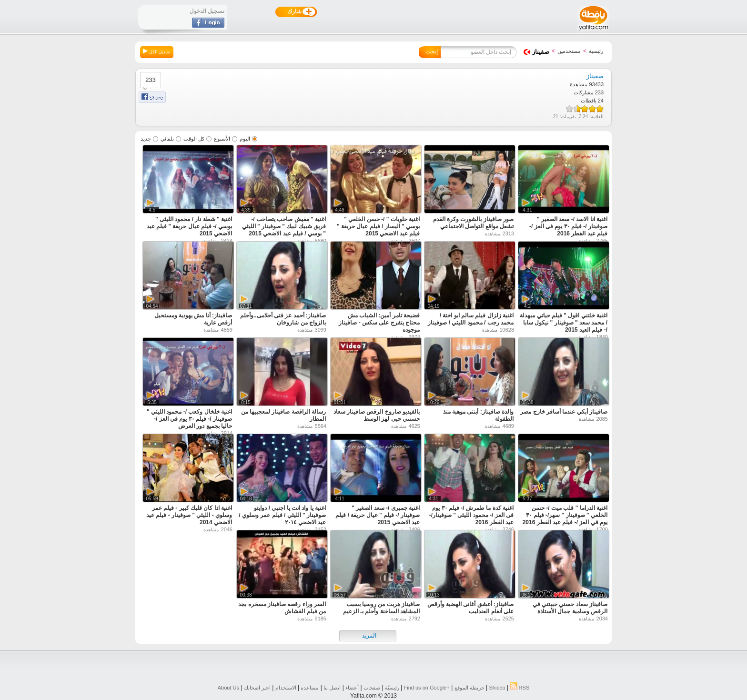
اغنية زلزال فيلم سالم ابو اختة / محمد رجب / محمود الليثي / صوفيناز (471, 319)
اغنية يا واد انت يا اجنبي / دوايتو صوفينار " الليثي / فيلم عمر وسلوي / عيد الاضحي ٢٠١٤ (282, 515)
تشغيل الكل (157, 51)
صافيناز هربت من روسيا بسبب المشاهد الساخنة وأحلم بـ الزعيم (381, 608)
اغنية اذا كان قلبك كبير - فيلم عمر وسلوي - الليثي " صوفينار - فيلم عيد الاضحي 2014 (189, 515)
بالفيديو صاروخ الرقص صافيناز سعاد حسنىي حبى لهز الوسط (377, 415)
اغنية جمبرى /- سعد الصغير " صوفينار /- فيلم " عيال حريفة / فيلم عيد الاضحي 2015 (378, 515)
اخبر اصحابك (257, 688)
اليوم (245, 139)
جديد (146, 139)
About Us (228, 688)
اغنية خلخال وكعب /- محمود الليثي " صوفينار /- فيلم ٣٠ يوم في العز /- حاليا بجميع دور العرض (189, 419)
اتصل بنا (332, 688)
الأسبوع (222, 139)
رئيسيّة (392, 688)
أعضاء (352, 688)
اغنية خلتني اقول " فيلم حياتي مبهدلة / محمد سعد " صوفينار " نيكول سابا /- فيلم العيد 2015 (564, 323)
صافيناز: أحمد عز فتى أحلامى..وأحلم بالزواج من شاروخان (283, 319)
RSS (520, 688)
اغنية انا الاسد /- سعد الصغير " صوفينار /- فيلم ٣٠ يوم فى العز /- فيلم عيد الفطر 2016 (568, 226)
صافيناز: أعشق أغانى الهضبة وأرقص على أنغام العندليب (470, 608)
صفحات (372, 688)
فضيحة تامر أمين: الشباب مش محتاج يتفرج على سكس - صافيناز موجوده (379, 323)
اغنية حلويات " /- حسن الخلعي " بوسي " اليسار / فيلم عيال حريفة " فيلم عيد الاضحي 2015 (378, 226)
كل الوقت (194, 139)
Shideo (497, 688)
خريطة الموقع (469, 688)
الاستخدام (286, 688)
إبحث (432, 51)
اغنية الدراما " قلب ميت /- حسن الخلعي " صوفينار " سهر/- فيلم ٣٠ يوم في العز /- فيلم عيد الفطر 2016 (565, 515)
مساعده (310, 688)
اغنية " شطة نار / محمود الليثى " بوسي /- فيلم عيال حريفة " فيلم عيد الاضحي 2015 (189, 226)
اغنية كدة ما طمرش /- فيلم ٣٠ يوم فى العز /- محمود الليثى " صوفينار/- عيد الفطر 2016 (471, 515)
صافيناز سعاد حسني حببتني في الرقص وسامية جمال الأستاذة (570, 608)
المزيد (369, 636)
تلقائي (167, 139)
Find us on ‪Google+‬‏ (427, 688)
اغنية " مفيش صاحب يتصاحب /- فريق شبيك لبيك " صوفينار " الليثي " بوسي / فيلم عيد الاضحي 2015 (284, 226)
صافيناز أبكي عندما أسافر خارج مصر (564, 412)
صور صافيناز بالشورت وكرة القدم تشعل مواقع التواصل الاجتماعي (473, 223)
